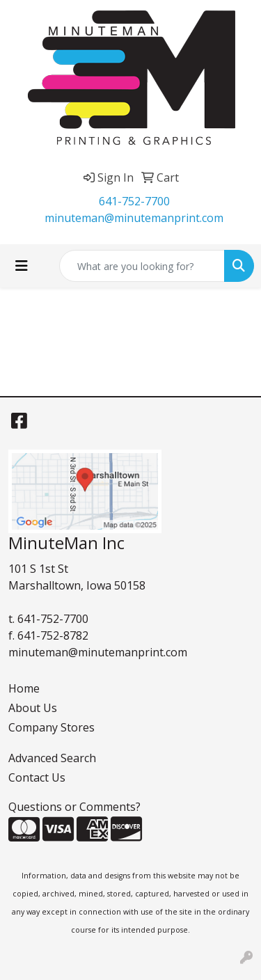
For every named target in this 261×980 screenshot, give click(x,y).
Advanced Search (52, 758)
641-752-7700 (134, 201)
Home (24, 688)
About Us (33, 708)
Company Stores (52, 727)
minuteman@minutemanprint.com (134, 218)
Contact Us (37, 777)
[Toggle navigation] (22, 266)
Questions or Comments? (74, 807)
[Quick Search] (142, 266)
